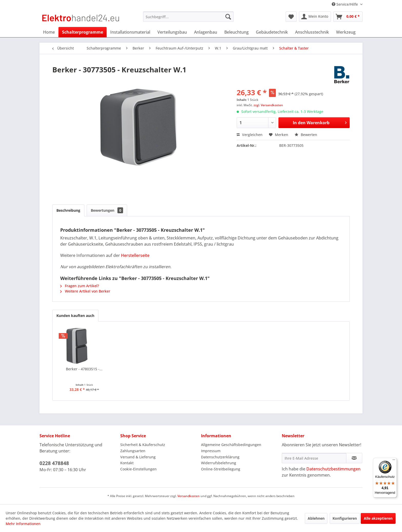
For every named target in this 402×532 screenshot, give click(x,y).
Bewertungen (107, 210)
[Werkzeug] (346, 32)
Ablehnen (316, 518)
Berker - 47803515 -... (84, 369)
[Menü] (394, 461)
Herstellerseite (135, 255)
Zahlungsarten (133, 451)
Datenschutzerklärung (220, 457)
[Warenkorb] (348, 17)
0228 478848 (54, 463)
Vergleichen (250, 135)
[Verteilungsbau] (172, 32)
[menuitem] (188, 17)
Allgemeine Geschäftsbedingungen (231, 445)
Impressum (211, 451)
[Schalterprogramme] (83, 32)
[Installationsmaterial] (130, 32)
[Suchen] (228, 17)
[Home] (49, 32)
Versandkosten (189, 496)
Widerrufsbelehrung (219, 463)
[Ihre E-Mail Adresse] (314, 458)
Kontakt (127, 463)
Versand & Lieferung (138, 457)
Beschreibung (68, 210)
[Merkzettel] (291, 17)
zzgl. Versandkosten (268, 105)
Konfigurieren (345, 518)
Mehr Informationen (23, 524)
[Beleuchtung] (237, 32)
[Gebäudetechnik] (272, 32)
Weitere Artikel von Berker (85, 291)
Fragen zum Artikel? (80, 286)
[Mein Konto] (315, 17)
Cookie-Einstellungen (138, 469)
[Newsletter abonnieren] (354, 458)
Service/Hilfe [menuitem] (345, 4)
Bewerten (306, 135)
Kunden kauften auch (75, 316)
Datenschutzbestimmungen (333, 469)
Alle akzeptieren (378, 518)
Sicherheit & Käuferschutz (143, 445)
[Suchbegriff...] (188, 17)
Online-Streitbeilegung (221, 469)
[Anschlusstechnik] (312, 32)
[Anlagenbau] (206, 32)
